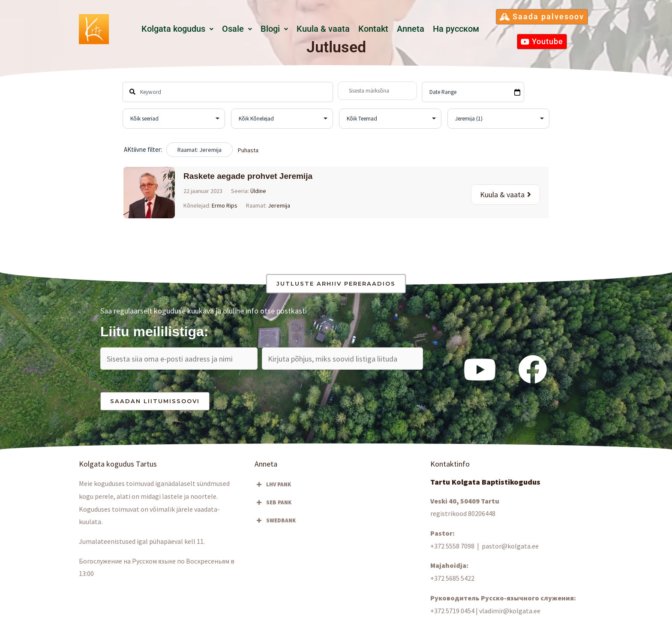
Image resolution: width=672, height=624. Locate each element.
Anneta (411, 29)
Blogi (274, 29)
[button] (177, 29)
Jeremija (279, 205)
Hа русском (456, 29)
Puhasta (248, 150)
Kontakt (373, 29)
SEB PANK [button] (273, 503)
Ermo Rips (225, 205)
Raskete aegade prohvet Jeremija (248, 176)
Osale (237, 29)
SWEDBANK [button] (275, 521)
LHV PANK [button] (273, 485)
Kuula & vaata (323, 29)
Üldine (258, 191)
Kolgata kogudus (177, 29)
